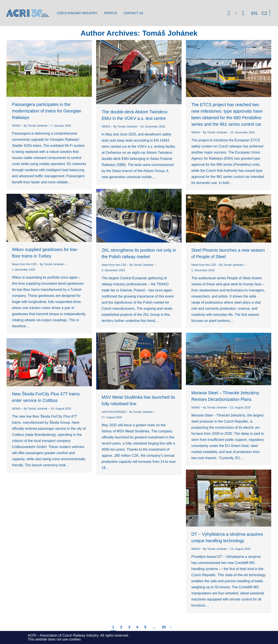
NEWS (16, 126)
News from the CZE (114, 265)
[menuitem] (77, 13)
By (36, 126)
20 (164, 627)
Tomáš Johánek (170, 33)
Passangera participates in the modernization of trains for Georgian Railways (47, 111)
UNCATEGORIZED (114, 412)
